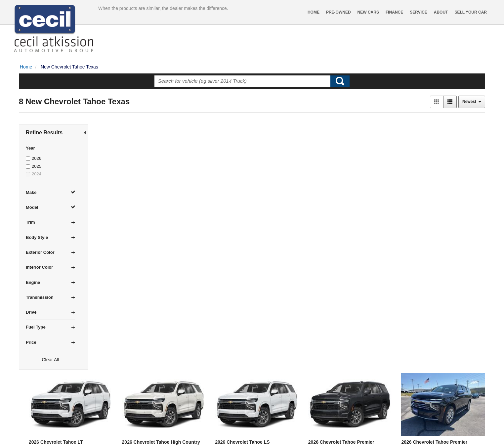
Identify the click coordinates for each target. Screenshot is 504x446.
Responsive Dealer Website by (388, 436)
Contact (70, 434)
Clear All (50, 360)
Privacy (88, 434)
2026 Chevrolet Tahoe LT (123, 184)
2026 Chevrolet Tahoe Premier (367, 184)
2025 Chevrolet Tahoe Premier (288, 299)
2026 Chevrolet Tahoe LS (282, 184)
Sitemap (106, 434)
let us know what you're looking (163, 377)
